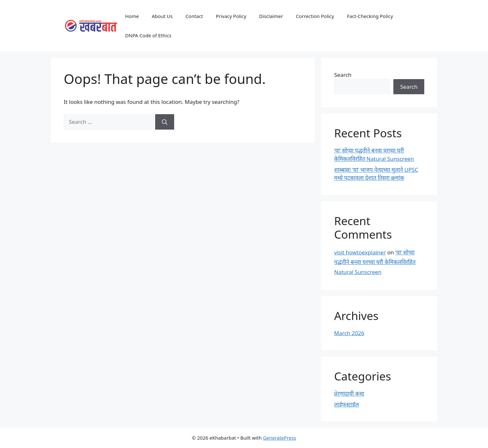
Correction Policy (315, 16)
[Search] (165, 122)
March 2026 (349, 333)
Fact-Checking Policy (370, 16)
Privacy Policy (231, 16)
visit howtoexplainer (360, 252)
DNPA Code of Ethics (148, 35)
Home (132, 16)
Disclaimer (271, 16)
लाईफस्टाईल (347, 404)
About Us (162, 16)
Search (343, 75)
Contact (194, 16)
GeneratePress (280, 438)
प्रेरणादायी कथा (349, 393)
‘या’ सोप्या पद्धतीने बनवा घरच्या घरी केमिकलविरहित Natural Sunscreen (375, 262)
